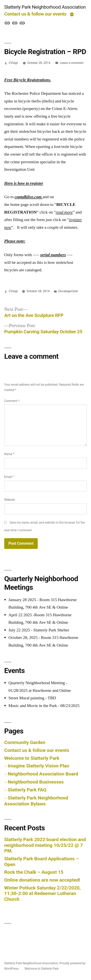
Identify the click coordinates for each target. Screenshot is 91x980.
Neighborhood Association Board (43, 774)
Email (9, 477)
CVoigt (13, 63)
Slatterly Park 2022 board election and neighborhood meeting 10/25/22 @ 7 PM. (45, 845)
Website (10, 500)
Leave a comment (72, 63)
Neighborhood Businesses (36, 782)
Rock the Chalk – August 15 (34, 872)
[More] (72, 15)
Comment (12, 401)
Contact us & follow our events (35, 14)
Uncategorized (68, 291)
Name (9, 454)
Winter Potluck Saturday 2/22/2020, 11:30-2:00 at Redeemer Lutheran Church (42, 893)
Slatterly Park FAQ (27, 790)
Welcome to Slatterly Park (32, 758)
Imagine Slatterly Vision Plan (38, 766)
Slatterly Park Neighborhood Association (45, 7)
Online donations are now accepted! (42, 880)
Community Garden (25, 742)
